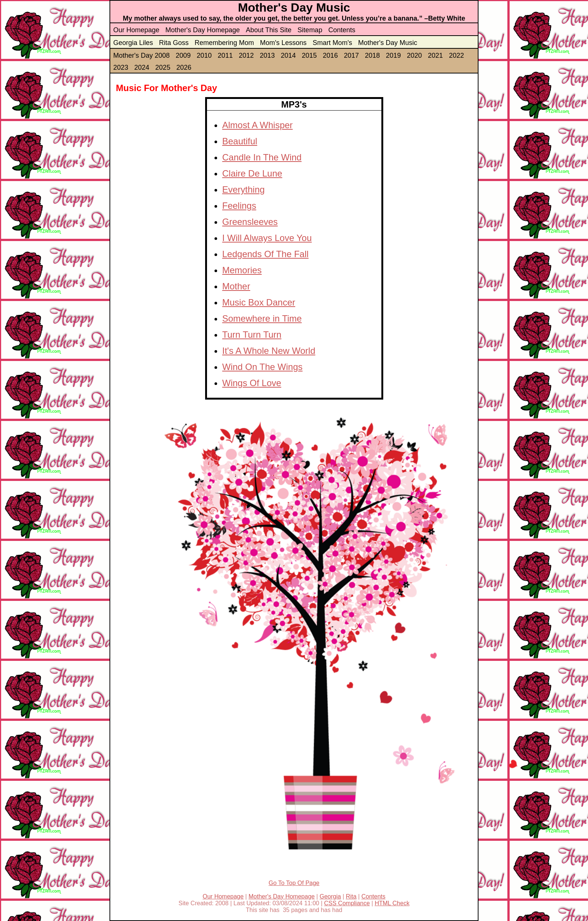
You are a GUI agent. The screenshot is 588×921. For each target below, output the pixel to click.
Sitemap (310, 30)
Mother (236, 286)
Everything (244, 189)
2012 (246, 55)
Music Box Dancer (259, 302)
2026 (184, 67)
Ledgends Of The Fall (265, 254)
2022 (456, 55)
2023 (121, 67)
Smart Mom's (332, 43)
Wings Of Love (252, 383)
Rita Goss (174, 43)
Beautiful (240, 141)
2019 (393, 55)
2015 (309, 55)
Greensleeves (250, 222)
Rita (351, 896)
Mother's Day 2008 (142, 55)
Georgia (330, 896)
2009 (183, 55)
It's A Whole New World (269, 351)
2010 (204, 55)
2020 (414, 55)
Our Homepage (136, 30)
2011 (225, 55)
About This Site (269, 30)
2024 (142, 67)
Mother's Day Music (388, 43)
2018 (372, 55)
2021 (435, 55)
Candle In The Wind (262, 157)
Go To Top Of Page (294, 883)
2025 (163, 67)
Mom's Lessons (283, 43)
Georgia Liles (133, 43)
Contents (342, 30)
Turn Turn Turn (252, 335)
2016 (330, 55)
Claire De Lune (252, 173)
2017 (351, 55)
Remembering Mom (224, 43)
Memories (242, 270)
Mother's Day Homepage (203, 30)
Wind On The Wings (262, 367)
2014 (288, 55)
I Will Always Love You (267, 238)
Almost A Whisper (258, 125)
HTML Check (392, 903)
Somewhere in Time (262, 318)
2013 (267, 55)
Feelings (239, 206)
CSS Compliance (347, 903)
